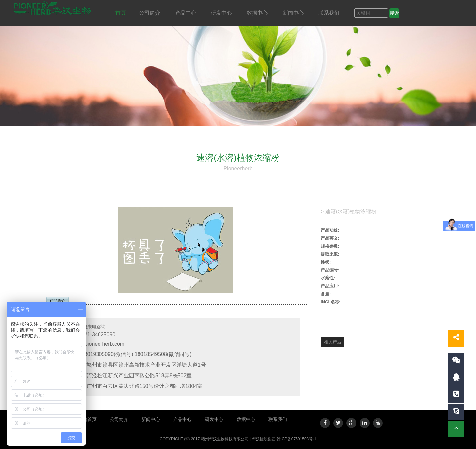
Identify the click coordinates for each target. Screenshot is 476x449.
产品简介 (58, 301)
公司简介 (150, 13)
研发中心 (222, 13)
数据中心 (258, 13)
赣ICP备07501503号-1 (297, 439)
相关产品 (333, 342)
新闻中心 (294, 13)
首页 (121, 13)
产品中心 (186, 13)
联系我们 (330, 13)
